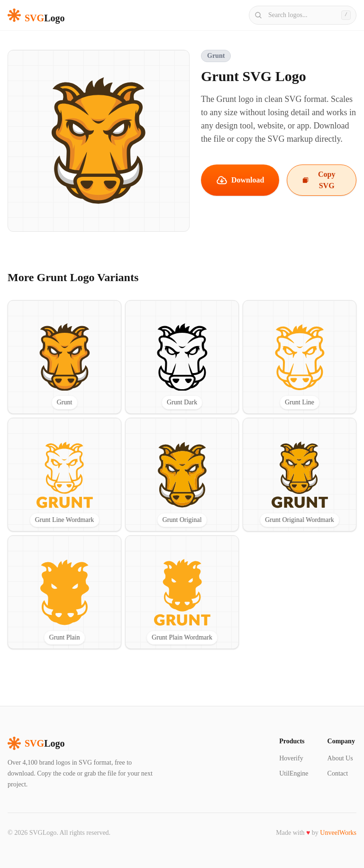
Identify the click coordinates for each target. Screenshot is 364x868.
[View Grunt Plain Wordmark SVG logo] (182, 592)
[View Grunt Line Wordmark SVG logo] (64, 475)
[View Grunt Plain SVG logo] (64, 592)
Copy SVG (319, 180)
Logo (36, 743)
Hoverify (291, 758)
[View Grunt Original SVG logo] (182, 475)
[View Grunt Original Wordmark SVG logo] (300, 475)
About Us (340, 758)
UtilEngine (294, 773)
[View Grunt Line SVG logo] (300, 357)
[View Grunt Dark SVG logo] (182, 357)
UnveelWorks (338, 833)
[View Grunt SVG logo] (64, 357)
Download (240, 180)
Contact (338, 773)
